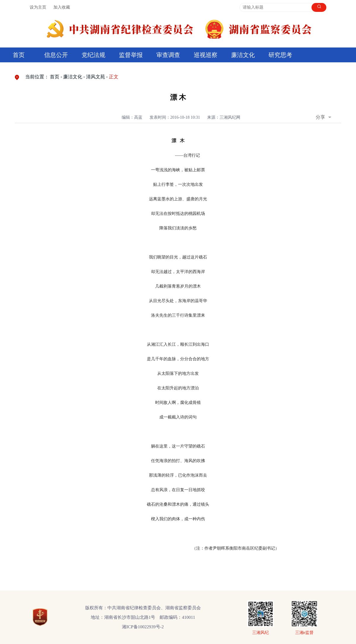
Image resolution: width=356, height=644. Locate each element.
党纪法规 (93, 55)
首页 (19, 55)
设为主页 (38, 7)
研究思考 (280, 55)
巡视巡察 (206, 55)
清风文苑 (96, 77)
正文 (114, 77)
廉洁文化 (243, 55)
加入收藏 (62, 7)
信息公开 (56, 55)
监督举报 (131, 55)
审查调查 (168, 55)
